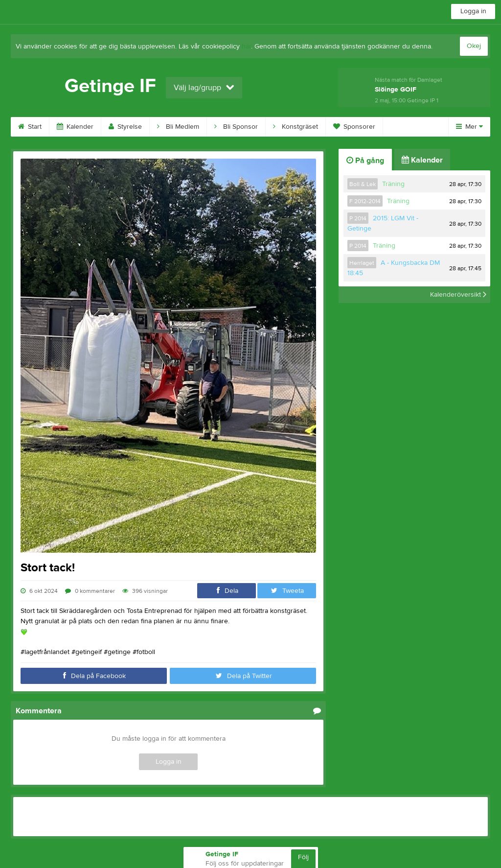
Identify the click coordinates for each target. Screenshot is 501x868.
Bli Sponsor (236, 127)
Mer (469, 127)
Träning (393, 184)
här (246, 47)
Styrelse (125, 127)
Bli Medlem (178, 127)
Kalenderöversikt (458, 295)
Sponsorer (354, 127)
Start (30, 127)
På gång (365, 161)
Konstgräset (296, 127)
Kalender (75, 127)
